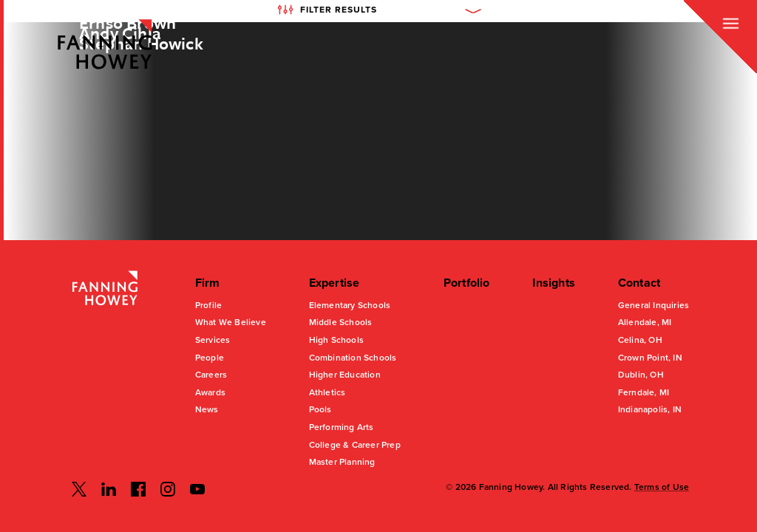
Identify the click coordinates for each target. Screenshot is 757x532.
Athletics (327, 392)
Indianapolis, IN (650, 409)
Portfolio (467, 283)
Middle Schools (341, 322)
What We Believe (231, 322)
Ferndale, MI (644, 392)
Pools (320, 409)
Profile (208, 305)
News (207, 409)
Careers (211, 375)
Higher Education (345, 375)
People (210, 358)
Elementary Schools (350, 305)
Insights (554, 283)
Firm (208, 283)
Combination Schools (353, 358)
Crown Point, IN (650, 358)
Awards (210, 392)
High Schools (336, 340)
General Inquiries (654, 305)
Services (213, 340)
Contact (639, 283)
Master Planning (342, 462)
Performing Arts (342, 427)
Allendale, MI (645, 322)
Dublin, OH (641, 375)
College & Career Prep (355, 445)
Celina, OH (640, 340)
